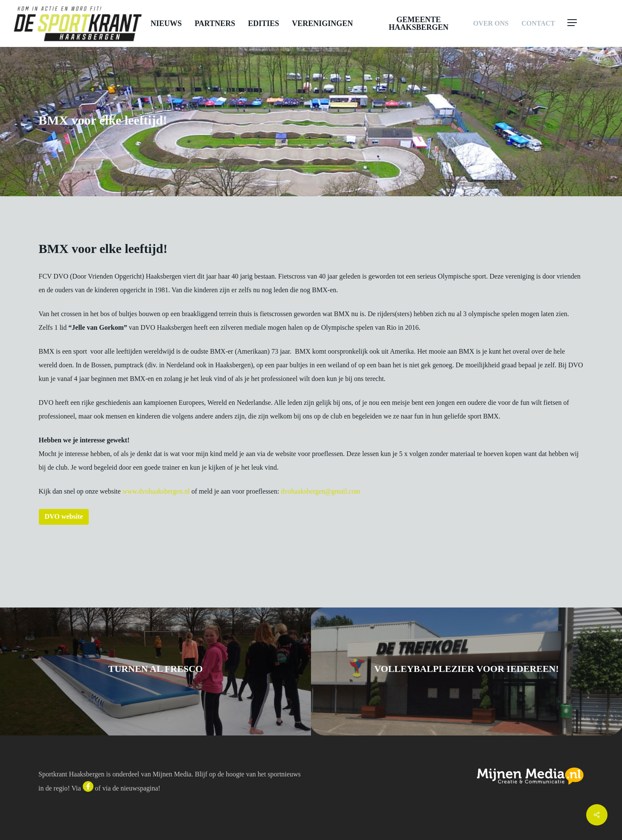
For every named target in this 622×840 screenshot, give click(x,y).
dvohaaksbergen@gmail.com (320, 491)
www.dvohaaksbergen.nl (156, 491)
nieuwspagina (140, 788)
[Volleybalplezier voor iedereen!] (466, 671)
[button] (589, 23)
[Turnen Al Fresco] (155, 671)
